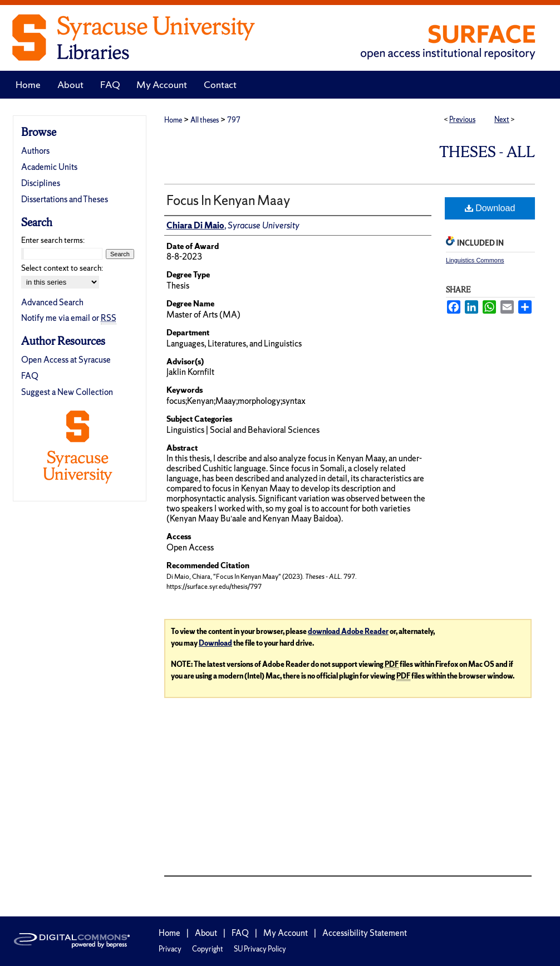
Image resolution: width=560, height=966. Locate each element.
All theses (205, 120)
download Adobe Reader (348, 631)
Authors (35, 151)
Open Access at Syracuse (66, 360)
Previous (462, 119)
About (206, 933)
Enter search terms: (53, 240)
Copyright (208, 949)
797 (234, 120)
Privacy (170, 949)
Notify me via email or (69, 318)
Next (502, 119)
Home (173, 120)
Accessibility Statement (365, 933)
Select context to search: (62, 268)
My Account (286, 933)
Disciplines (41, 183)
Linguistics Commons (475, 260)
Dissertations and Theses (65, 199)
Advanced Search (52, 302)
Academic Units (49, 167)
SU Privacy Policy (260, 949)
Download (490, 208)
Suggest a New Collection (67, 392)
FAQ (30, 376)
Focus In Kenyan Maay (228, 200)
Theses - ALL (487, 152)
